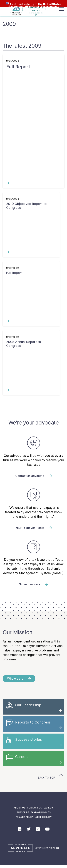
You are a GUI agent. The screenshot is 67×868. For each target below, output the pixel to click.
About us (19, 808)
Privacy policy (25, 817)
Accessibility (44, 817)
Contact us (34, 808)
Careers (49, 808)
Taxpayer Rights (41, 812)
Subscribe (23, 812)
